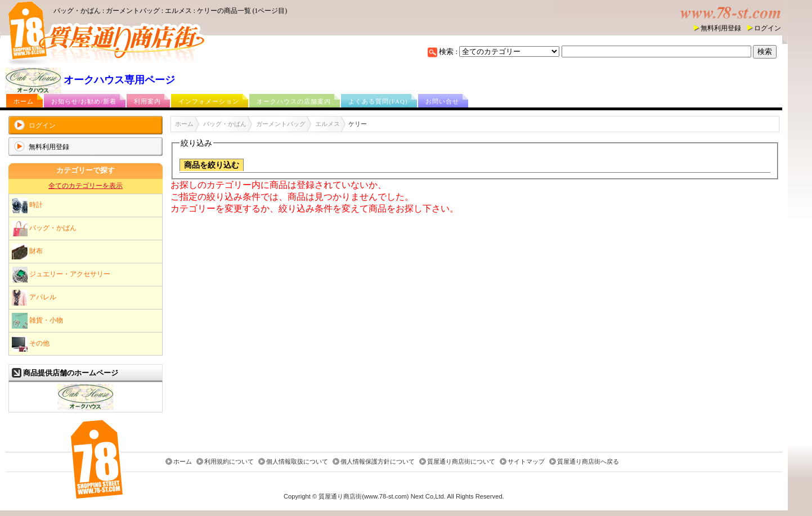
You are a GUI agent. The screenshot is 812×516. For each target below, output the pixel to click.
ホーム (24, 101)
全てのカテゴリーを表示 (86, 186)
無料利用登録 (721, 28)
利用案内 (147, 101)
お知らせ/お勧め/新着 (84, 101)
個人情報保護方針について (378, 462)
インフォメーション (209, 101)
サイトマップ (526, 462)
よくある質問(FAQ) (378, 101)
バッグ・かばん (44, 228)
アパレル (34, 298)
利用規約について (229, 462)
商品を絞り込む (212, 165)
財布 (27, 252)
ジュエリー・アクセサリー (61, 275)
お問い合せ (442, 101)
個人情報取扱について (297, 462)
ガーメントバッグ (281, 124)
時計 (27, 205)
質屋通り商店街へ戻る (588, 462)
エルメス (328, 124)
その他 (31, 344)
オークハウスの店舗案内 (294, 101)
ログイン (768, 28)
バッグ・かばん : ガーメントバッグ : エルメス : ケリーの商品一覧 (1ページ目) (170, 11)
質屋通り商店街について (461, 462)
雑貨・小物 (37, 321)
